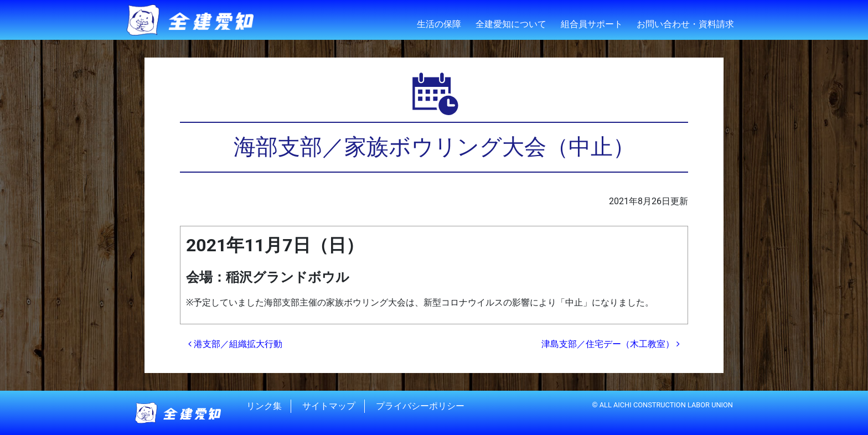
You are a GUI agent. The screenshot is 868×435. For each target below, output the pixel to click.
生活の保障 (439, 24)
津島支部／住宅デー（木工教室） (611, 344)
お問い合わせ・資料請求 (685, 24)
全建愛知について (511, 24)
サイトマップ (329, 406)
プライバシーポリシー (420, 406)
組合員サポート (592, 24)
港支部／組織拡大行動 (235, 344)
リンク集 (264, 406)
